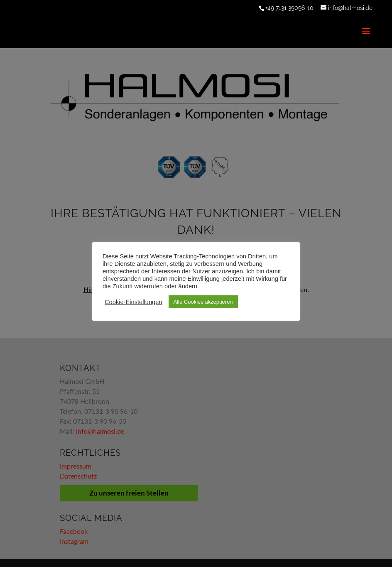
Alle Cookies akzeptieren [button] (203, 302)
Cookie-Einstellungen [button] (134, 302)
